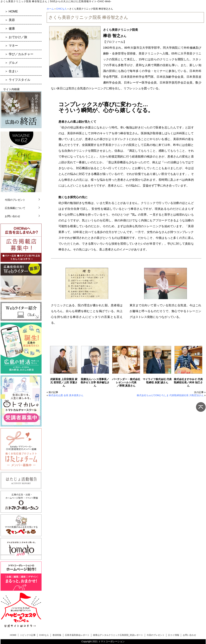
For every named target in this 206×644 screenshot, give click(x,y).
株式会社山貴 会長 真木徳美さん (66, 395)
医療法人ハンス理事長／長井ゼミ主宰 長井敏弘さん (95, 382)
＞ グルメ (11, 63)
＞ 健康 (10, 29)
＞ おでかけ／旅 (16, 37)
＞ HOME (11, 11)
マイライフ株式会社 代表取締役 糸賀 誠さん (157, 381)
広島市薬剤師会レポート (77, 635)
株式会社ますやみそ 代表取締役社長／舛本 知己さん (188, 382)
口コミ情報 (174, 635)
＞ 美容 (10, 20)
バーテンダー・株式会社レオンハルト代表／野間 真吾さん (126, 382)
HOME (13, 635)
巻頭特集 (57, 635)
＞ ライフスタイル (18, 80)
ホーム (50, 9)
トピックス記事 (28, 635)
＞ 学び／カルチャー (19, 54)
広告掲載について (15, 208)
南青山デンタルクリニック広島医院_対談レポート (118, 635)
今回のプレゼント (15, 200)
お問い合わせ (12, 216)
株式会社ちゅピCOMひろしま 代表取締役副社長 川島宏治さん (170, 395)
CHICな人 (62, 9)
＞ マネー (11, 46)
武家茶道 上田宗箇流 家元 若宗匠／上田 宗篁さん (64, 382)
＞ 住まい (11, 71)
